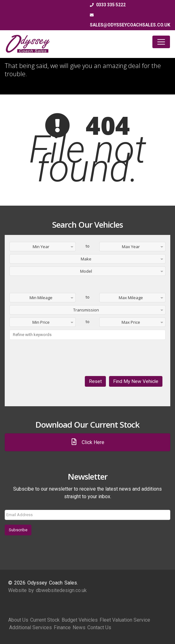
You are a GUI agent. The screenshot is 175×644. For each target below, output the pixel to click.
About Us (18, 620)
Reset (95, 381)
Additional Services (30, 627)
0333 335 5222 (108, 5)
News (79, 627)
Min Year (41, 247)
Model (86, 271)
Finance (62, 627)
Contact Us (99, 627)
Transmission (86, 310)
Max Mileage (131, 298)
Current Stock (45, 620)
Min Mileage (41, 298)
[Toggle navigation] (161, 42)
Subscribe (18, 530)
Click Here (88, 442)
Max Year (131, 247)
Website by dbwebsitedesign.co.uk (47, 590)
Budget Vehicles (80, 620)
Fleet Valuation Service (125, 620)
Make (86, 259)
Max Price (131, 322)
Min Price (41, 322)
